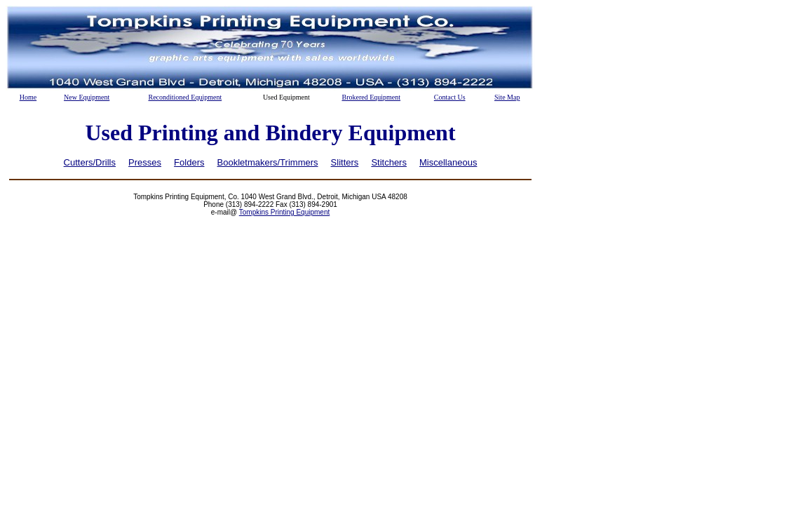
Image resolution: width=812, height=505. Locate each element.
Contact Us (450, 97)
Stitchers (389, 162)
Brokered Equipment (371, 97)
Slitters (345, 162)
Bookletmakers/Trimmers (268, 162)
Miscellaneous (448, 162)
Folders (189, 162)
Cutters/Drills (90, 162)
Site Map (507, 97)
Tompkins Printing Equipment (285, 212)
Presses (145, 162)
